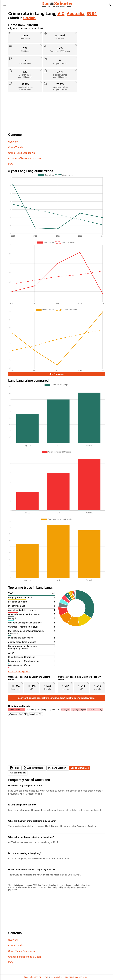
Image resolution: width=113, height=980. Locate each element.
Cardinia (29, 18)
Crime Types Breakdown (22, 153)
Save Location (59, 768)
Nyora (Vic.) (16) (79, 710)
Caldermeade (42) (17, 710)
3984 (92, 14)
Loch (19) (66, 710)
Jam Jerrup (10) (33, 710)
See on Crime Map (80, 768)
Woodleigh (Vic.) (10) (18, 714)
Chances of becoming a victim (25, 158)
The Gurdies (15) (95, 710)
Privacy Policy (56, 977)
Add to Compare (35, 768)
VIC (61, 14)
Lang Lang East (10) (51, 710)
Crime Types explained (19, 672)
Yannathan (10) (36, 714)
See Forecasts (56, 374)
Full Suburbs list (18, 773)
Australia (76, 14)
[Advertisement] (56, 114)
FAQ (10, 164)
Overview (13, 142)
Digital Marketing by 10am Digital (77, 977)
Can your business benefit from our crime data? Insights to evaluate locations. (57, 698)
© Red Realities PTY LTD (33, 977)
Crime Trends (16, 147)
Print (16, 768)
